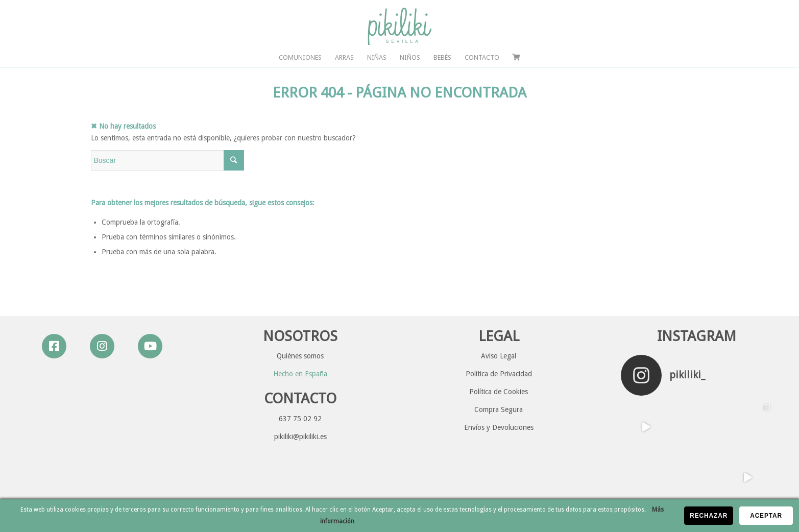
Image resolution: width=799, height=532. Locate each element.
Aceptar (766, 516)
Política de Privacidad (499, 374)
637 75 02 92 (300, 419)
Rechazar (709, 516)
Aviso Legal (499, 356)
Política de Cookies (499, 392)
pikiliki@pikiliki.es (300, 437)
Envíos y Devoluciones (499, 427)
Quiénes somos (300, 356)
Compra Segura (499, 409)
